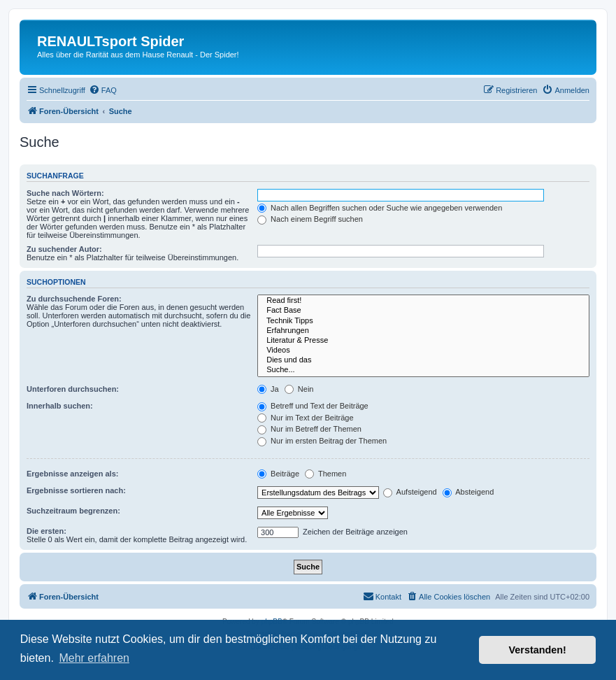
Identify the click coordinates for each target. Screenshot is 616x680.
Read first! (423, 301)
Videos (423, 350)
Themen (325, 474)
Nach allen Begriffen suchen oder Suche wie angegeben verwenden (380, 208)
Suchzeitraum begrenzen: (73, 511)
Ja (268, 389)
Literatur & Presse (423, 341)
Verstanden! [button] (538, 650)
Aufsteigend (410, 492)
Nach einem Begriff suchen (310, 219)
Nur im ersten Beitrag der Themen (322, 441)
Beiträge (278, 474)
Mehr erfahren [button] (94, 658)
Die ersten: (46, 531)
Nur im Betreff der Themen (309, 429)
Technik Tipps (423, 321)
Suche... (423, 370)
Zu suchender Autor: (64, 249)
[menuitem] (103, 90)
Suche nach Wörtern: (65, 193)
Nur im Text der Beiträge (305, 418)
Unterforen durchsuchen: (73, 389)
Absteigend (468, 492)
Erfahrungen (423, 331)
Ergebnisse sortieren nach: (76, 490)
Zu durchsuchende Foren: (74, 299)
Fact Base (423, 311)
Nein (299, 389)
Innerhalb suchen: (60, 406)
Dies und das (423, 360)
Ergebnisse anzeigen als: (72, 474)
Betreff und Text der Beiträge (313, 406)
